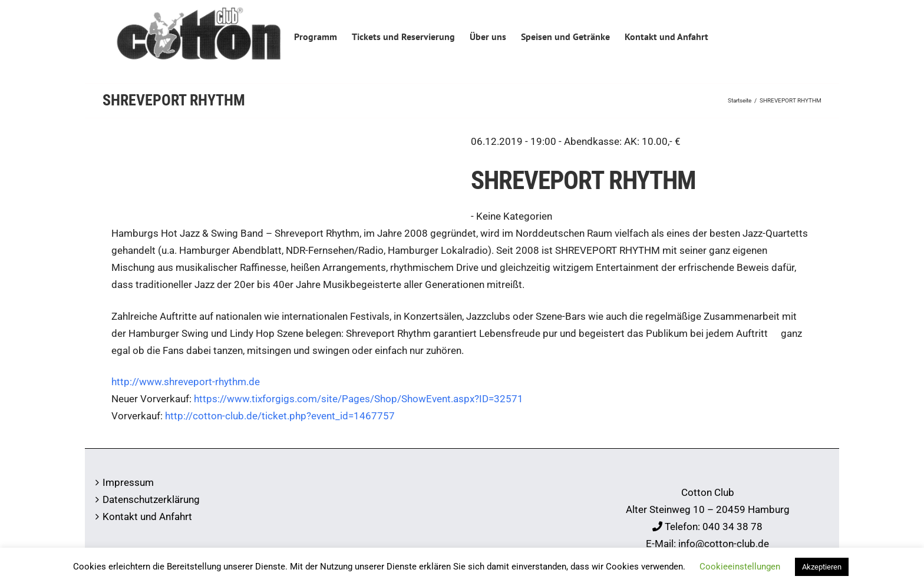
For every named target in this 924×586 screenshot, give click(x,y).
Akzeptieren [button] (822, 567)
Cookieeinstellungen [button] (740, 567)
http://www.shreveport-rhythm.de (186, 382)
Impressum (128, 482)
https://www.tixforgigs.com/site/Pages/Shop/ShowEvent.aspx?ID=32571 (359, 399)
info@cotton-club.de (724, 544)
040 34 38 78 (732, 527)
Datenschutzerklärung (151, 499)
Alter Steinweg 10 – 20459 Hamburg (708, 509)
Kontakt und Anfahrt (147, 517)
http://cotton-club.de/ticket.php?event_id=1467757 (280, 416)
